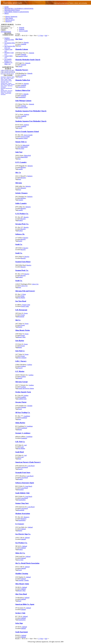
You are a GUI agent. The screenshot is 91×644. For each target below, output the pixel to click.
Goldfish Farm (22, 399)
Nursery (12, 78)
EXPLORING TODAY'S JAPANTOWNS (17, 12)
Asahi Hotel (20, 452)
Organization (3, 77)
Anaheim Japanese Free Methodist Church (31, 111)
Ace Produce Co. (21, 543)
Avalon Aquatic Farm (23, 392)
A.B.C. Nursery (21, 361)
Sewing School (8, 93)
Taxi (19, 159)
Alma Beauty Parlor (23, 330)
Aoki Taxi (19, 152)
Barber (10, 79)
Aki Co (18, 320)
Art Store (21, 560)
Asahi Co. (19, 244)
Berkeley (30, 166)
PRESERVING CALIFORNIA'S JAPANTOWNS (19, 9)
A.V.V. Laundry (21, 162)
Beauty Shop (3, 92)
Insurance (13, 84)
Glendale (30, 406)
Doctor (2, 86)
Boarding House (4, 91)
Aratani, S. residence (23, 433)
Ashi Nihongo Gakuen (23, 101)
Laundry (6, 79)
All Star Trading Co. (23, 412)
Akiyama (19, 183)
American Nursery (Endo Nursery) (28, 462)
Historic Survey (10, 20)
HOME (6, 7)
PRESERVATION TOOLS (12, 10)
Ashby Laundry (21, 203)
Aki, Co (18, 172)
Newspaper (3, 82)
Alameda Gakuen (22, 49)
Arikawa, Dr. (20, 234)
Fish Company (22, 358)
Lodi (25, 445)
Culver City (35, 284)
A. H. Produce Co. (22, 214)
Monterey (27, 517)
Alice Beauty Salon (22, 584)
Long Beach (31, 466)
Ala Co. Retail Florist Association (27, 563)
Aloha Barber (20, 423)
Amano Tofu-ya (21, 142)
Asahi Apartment (22, 632)
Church (2, 79)
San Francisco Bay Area (10, 47)
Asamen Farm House (23, 262)
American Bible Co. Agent (25, 604)
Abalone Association (23, 514)
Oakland (30, 527)
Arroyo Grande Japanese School (27, 131)
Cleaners (10, 83)
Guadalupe (27, 416)
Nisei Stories (9, 18)
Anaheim (22, 29)
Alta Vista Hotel (21, 594)
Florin (24, 294)
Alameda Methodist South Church (28, 60)
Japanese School (4, 83)
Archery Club (20, 613)
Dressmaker (3, 94)
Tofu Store (21, 149)
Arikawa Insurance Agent (25, 483)
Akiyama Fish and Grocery (25, 291)
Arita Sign (19, 623)
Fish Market (3, 87)
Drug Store (10, 91)
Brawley (26, 217)
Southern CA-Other (8, 63)
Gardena (30, 365)
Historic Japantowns (11, 17)
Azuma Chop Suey (22, 503)
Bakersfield (26, 145)
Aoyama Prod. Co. (22, 224)
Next (42, 36)
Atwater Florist (21, 402)
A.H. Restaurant (21, 310)
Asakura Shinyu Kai (23, 90)
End (46, 36)
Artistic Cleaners (21, 193)
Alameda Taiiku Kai (23, 80)
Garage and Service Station (6, 81)
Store (5, 78)
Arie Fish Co (20, 351)
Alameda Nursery (22, 70)
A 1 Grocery (20, 524)
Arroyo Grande (23, 31)
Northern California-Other (9, 40)
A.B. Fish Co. (20, 442)
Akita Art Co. (20, 553)
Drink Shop (9, 92)
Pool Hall (8, 84)
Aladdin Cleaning (22, 574)
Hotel (2, 78)
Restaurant (9, 77)
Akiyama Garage (21, 382)
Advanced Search (6, 32)
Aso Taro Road (21, 301)
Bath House (10, 86)
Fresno (26, 313)
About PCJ (9, 21)
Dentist (6, 86)
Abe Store (19, 39)
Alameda (22, 28)
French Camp (26, 305)
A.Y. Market (20, 371)
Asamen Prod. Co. (22, 270)
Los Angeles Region (8, 60)
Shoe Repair (3, 84)
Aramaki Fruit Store (23, 472)
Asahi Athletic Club (22, 493)
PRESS (6, 13)
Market (13, 77)
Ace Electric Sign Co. (23, 534)
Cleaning (3, 93)
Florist (7, 82)
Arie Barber (20, 341)
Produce (8, 78)
